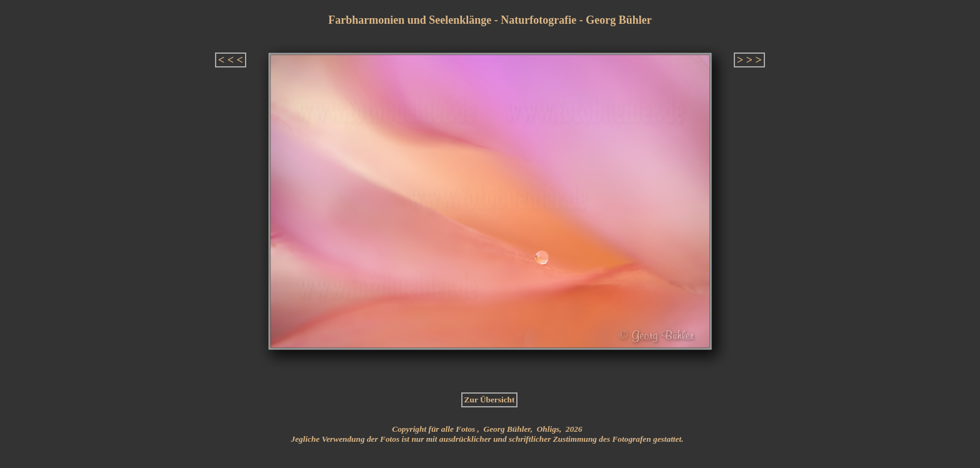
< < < (231, 60)
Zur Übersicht (490, 400)
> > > (749, 60)
